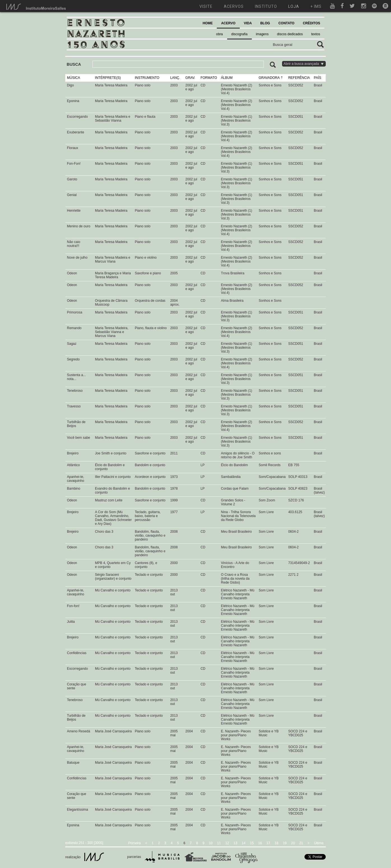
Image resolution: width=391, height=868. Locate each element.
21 (301, 843)
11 (219, 843)
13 (235, 843)
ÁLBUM (227, 78)
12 (227, 843)
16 (260, 843)
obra (220, 34)
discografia (239, 34)
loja (294, 6)
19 (285, 843)
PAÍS (317, 78)
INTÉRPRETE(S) (108, 78)
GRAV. (190, 78)
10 (211, 843)
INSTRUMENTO (147, 78)
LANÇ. (175, 78)
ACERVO (228, 23)
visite (206, 6)
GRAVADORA (269, 78)
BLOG (265, 23)
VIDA (248, 23)
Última (319, 843)
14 (244, 843)
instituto (266, 6)
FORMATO (209, 78)
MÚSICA (74, 78)
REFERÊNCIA (299, 78)
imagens (262, 34)
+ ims (316, 6)
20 (293, 843)
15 (252, 843)
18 (277, 843)
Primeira (135, 843)
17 (268, 843)
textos (316, 34)
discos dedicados (290, 34)
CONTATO (286, 23)
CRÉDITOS (311, 23)
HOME (208, 23)
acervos (234, 6)
